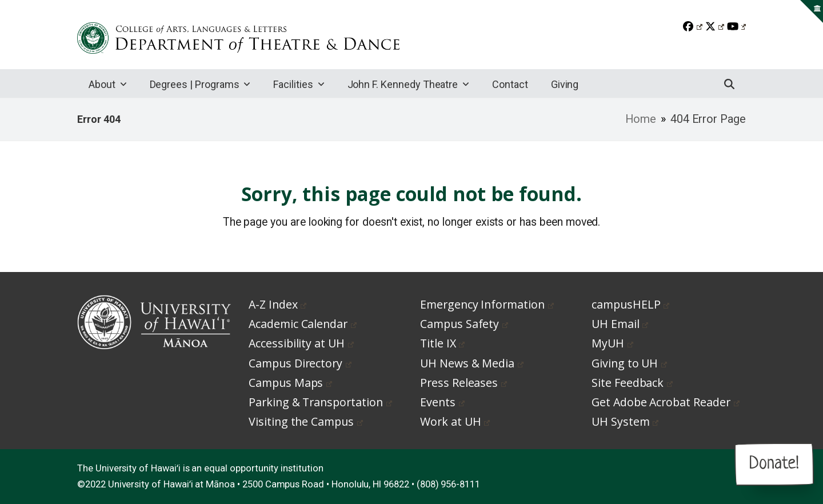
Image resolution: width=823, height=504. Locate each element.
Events (442, 402)
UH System (625, 421)
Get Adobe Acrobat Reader (666, 402)
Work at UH (455, 421)
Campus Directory (300, 363)
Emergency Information (487, 304)
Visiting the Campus (306, 421)
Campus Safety (464, 324)
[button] (729, 83)
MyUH (612, 343)
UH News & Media (472, 363)
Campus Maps (290, 383)
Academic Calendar (303, 324)
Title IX (442, 343)
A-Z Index (277, 304)
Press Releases (464, 383)
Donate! (774, 464)
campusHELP (630, 304)
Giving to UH (629, 363)
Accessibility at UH (301, 343)
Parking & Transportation (320, 402)
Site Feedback (632, 383)
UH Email (620, 324)
